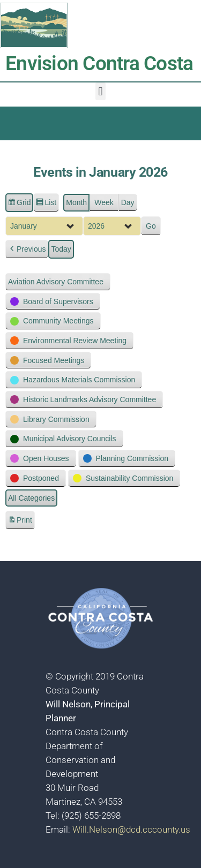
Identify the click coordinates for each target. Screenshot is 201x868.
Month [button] (76, 202)
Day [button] (128, 202)
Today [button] (61, 250)
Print (20, 522)
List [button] (46, 204)
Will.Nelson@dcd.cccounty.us (131, 829)
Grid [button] (19, 204)
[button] (100, 91)
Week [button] (104, 202)
